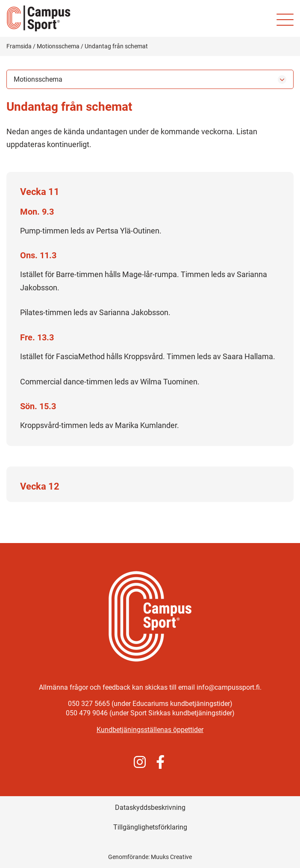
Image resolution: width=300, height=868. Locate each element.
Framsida (19, 46)
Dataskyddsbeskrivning (150, 807)
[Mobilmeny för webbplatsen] (285, 20)
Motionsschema (58, 46)
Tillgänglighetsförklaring (150, 827)
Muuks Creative (171, 857)
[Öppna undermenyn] (282, 80)
